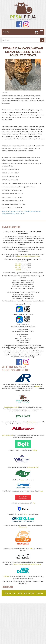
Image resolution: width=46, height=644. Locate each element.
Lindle (31, 548)
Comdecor (6, 577)
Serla (22, 480)
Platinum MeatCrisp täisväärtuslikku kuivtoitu (27, 564)
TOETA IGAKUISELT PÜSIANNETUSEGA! (24, 593)
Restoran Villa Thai (33, 467)
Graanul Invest (32, 422)
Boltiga (35, 450)
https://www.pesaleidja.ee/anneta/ (28, 256)
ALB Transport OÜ (7, 435)
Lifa (34, 503)
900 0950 (18, 264)
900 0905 (18, 270)
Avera (41, 491)
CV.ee (26, 514)
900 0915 (18, 268)
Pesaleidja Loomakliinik (12, 407)
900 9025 (18, 266)
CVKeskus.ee (23, 527)
